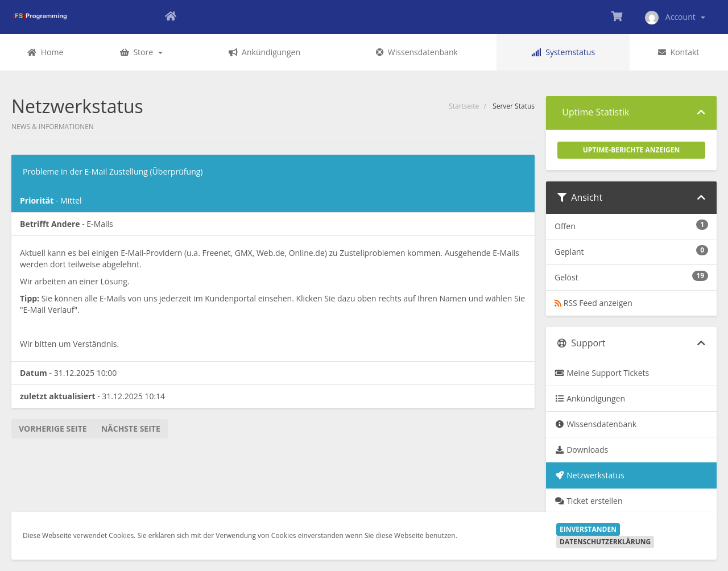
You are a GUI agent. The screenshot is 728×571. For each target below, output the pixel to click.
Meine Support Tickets (602, 373)
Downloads (581, 450)
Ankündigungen (590, 398)
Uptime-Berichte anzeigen (632, 150)
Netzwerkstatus (590, 475)
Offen (631, 225)
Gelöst (631, 277)
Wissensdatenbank (595, 424)
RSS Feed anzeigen (593, 303)
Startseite (464, 106)
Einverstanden (588, 529)
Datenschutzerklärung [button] (605, 542)
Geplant (631, 251)
